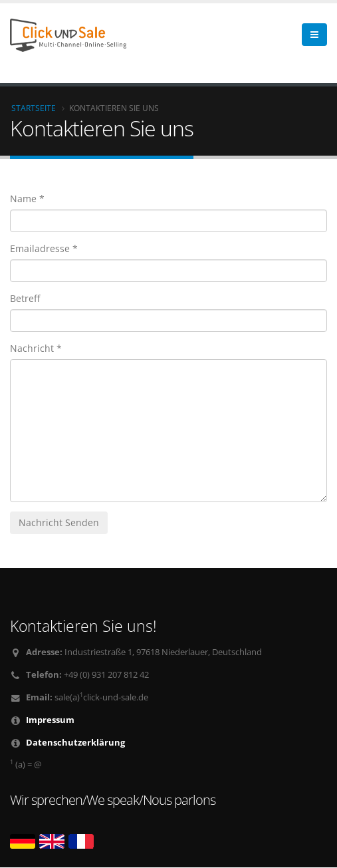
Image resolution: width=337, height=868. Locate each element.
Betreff (25, 298)
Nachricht (32, 348)
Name (23, 199)
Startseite (34, 108)
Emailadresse (40, 248)
